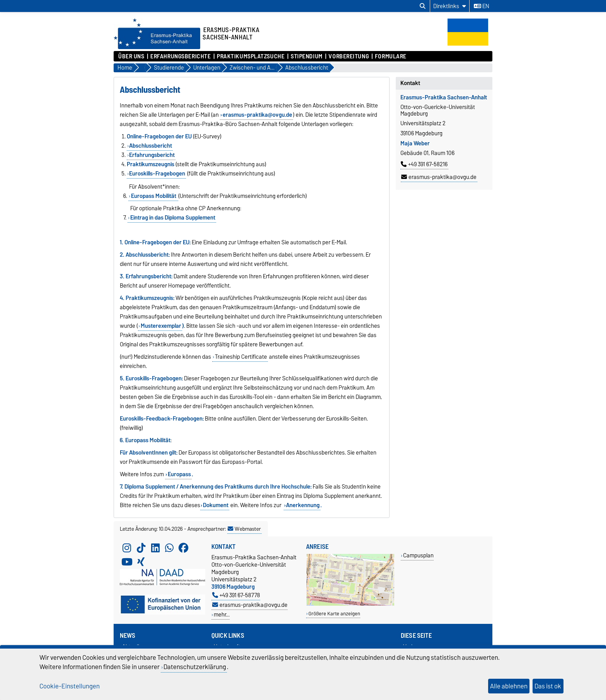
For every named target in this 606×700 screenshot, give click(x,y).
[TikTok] (141, 548)
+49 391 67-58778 (236, 595)
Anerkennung (303, 505)
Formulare (391, 56)
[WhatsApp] (169, 548)
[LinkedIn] (155, 548)
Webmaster (244, 529)
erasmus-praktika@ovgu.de (439, 177)
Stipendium (307, 56)
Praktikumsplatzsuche (251, 56)
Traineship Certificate (241, 357)
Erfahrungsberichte (180, 56)
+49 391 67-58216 (424, 164)
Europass (179, 474)
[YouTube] (127, 562)
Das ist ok (548, 686)
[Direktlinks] (450, 6)
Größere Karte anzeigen (334, 614)
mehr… (222, 614)
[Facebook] (184, 548)
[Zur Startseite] (157, 47)
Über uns (131, 56)
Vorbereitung (349, 56)
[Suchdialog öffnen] (423, 6)
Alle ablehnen (509, 686)
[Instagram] (127, 548)
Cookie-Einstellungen (70, 686)
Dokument (216, 505)
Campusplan (418, 555)
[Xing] (141, 562)
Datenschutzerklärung (195, 667)
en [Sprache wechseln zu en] (482, 6)
